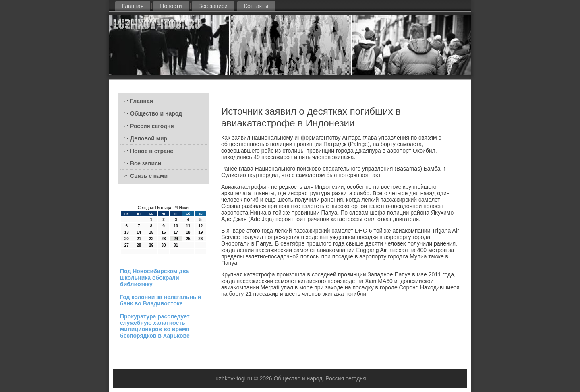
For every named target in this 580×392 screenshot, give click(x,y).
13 (127, 232)
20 (127, 239)
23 (163, 239)
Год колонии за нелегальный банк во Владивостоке (161, 300)
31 (176, 245)
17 (176, 232)
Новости (171, 6)
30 (163, 245)
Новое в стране (152, 151)
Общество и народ (156, 113)
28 (139, 245)
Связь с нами (149, 176)
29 (151, 245)
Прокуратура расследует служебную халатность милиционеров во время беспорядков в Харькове (155, 326)
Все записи (213, 6)
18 (188, 232)
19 (200, 232)
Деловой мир (149, 138)
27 (127, 245)
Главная (133, 6)
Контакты (256, 6)
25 (188, 239)
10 (176, 226)
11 (188, 226)
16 (163, 232)
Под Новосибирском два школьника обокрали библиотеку (154, 278)
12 (200, 226)
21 (139, 239)
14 (139, 232)
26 (200, 239)
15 (151, 232)
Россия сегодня (152, 126)
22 (151, 239)
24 (176, 239)
